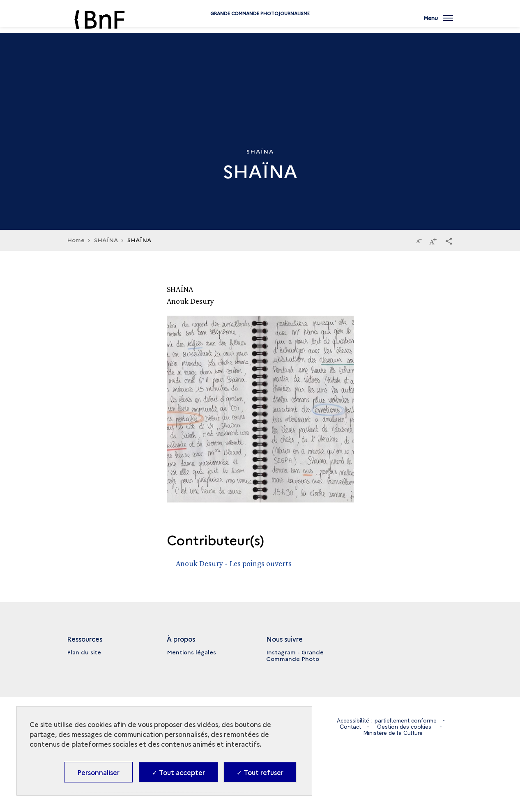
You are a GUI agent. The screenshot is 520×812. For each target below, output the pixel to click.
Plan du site (84, 652)
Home (76, 240)
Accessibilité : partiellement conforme (387, 720)
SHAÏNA (106, 240)
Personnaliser (98, 772)
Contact (350, 727)
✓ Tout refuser (260, 772)
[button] (449, 241)
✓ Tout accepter (178, 772)
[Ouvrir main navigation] (438, 23)
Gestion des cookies (404, 727)
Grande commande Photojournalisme (260, 26)
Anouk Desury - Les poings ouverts (234, 563)
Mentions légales (191, 652)
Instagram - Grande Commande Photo (295, 655)
